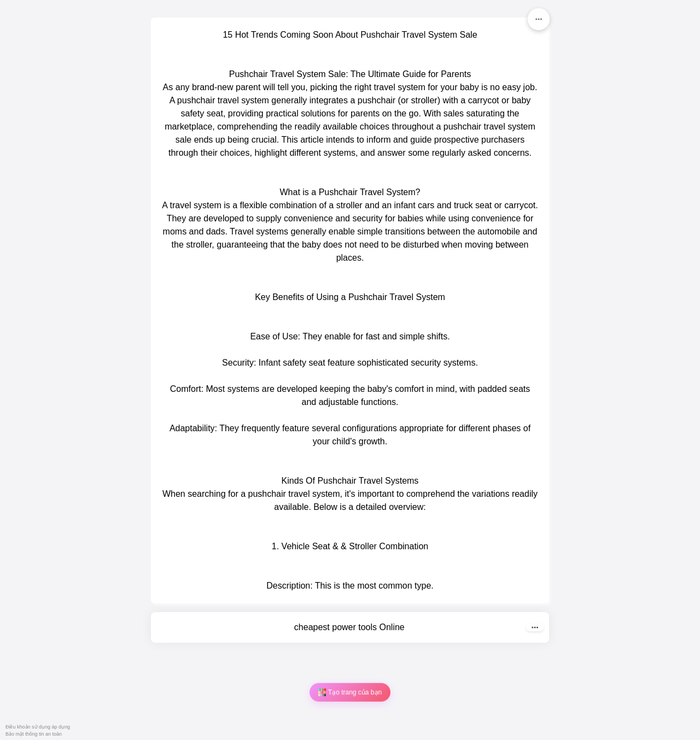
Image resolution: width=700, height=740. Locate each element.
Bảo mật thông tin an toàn (34, 734)
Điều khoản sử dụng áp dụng (38, 727)
